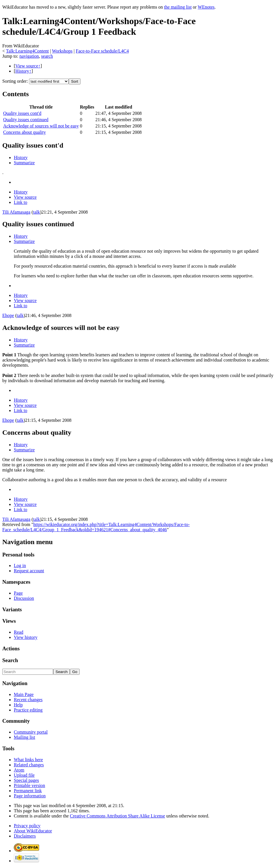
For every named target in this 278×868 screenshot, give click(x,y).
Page (18, 593)
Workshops (62, 51)
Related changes (29, 765)
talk (37, 212)
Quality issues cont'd (22, 113)
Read (19, 632)
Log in (20, 566)
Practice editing (28, 710)
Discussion (24, 598)
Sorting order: (15, 81)
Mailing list (24, 737)
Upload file (24, 775)
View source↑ (28, 66)
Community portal (31, 732)
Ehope (8, 315)
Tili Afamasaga (16, 212)
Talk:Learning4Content (27, 51)
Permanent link (28, 791)
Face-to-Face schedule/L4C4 (102, 51)
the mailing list (178, 7)
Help (18, 705)
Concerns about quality (24, 132)
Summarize (24, 163)
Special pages (26, 780)
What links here (28, 760)
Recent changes (28, 700)
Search (10, 660)
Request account (29, 571)
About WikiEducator (33, 831)
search (47, 56)
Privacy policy (27, 826)
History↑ (23, 71)
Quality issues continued (26, 120)
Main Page (24, 694)
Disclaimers (25, 836)
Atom (19, 770)
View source (25, 197)
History (21, 157)
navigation (29, 56)
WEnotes (206, 7)
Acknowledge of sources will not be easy (41, 126)
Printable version (29, 785)
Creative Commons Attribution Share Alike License (117, 816)
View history (26, 637)
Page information (30, 796)
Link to (21, 202)
